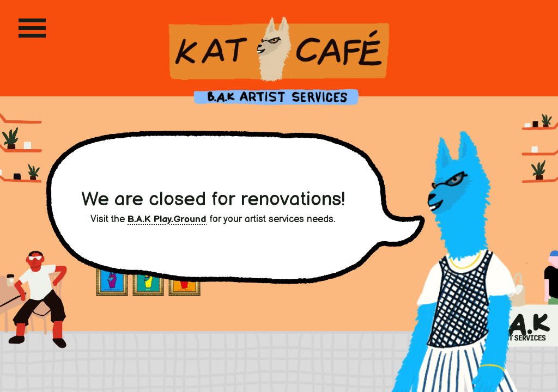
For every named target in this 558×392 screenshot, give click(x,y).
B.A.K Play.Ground (167, 219)
